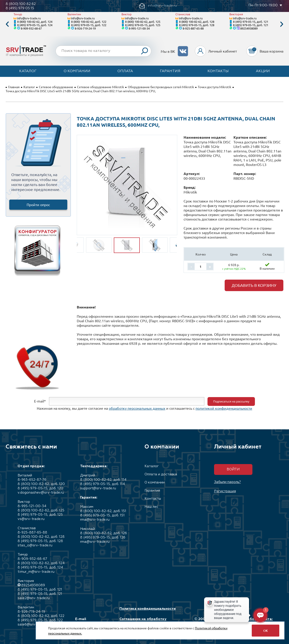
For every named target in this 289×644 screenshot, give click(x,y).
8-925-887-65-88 (193, 28)
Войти (233, 469)
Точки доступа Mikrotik (214, 87)
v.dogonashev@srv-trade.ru (41, 493)
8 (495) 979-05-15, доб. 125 (143, 25)
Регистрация (225, 491)
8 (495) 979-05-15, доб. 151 (102, 515)
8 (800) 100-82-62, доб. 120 (41, 484)
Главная (14, 87)
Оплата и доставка (161, 474)
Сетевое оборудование (56, 87)
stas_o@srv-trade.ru (35, 545)
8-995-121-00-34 (139, 28)
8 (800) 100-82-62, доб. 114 (103, 480)
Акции (263, 71)
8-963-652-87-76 (32, 480)
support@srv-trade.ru (98, 488)
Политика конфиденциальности (148, 609)
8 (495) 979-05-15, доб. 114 (103, 484)
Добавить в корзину (254, 285)
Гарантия (170, 71)
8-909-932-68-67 (31, 28)
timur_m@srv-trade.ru (36, 572)
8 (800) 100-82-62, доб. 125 (143, 22)
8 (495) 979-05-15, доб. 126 (103, 537)
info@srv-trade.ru (29, 18)
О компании (77, 71)
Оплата (125, 71)
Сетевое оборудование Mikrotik (100, 87)
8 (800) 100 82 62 (21, 4)
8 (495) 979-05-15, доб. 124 (35, 25)
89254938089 (249, 28)
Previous (7, 24)
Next (282, 24)
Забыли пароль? (227, 482)
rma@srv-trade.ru (95, 520)
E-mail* (40, 401)
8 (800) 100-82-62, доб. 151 (103, 511)
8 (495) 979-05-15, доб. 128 (197, 25)
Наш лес (151, 507)
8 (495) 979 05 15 (20, 8)
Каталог (28, 71)
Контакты (218, 71)
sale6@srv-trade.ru (34, 624)
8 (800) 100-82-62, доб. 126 (104, 533)
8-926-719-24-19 (85, 28)
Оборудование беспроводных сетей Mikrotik (161, 87)
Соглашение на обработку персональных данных (143, 621)
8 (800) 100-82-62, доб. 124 (35, 22)
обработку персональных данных (137, 408)
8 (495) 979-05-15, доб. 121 (251, 22)
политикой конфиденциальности (224, 408)
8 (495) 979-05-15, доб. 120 (40, 488)
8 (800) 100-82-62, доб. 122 (89, 22)
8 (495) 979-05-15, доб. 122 (89, 25)
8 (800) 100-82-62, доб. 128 (197, 22)
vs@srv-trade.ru (31, 519)
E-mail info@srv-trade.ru (91, 621)
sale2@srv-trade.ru (34, 598)
